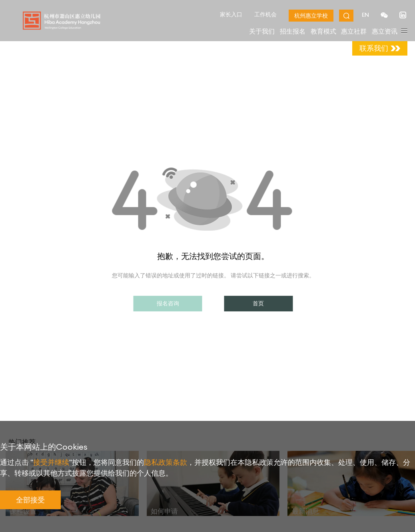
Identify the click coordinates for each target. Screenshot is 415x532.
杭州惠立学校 (310, 16)
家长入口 (230, 14)
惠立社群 (354, 31)
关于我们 (262, 31)
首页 (258, 303)
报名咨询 (168, 303)
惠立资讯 (385, 31)
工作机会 (265, 14)
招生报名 (293, 31)
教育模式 (323, 31)
